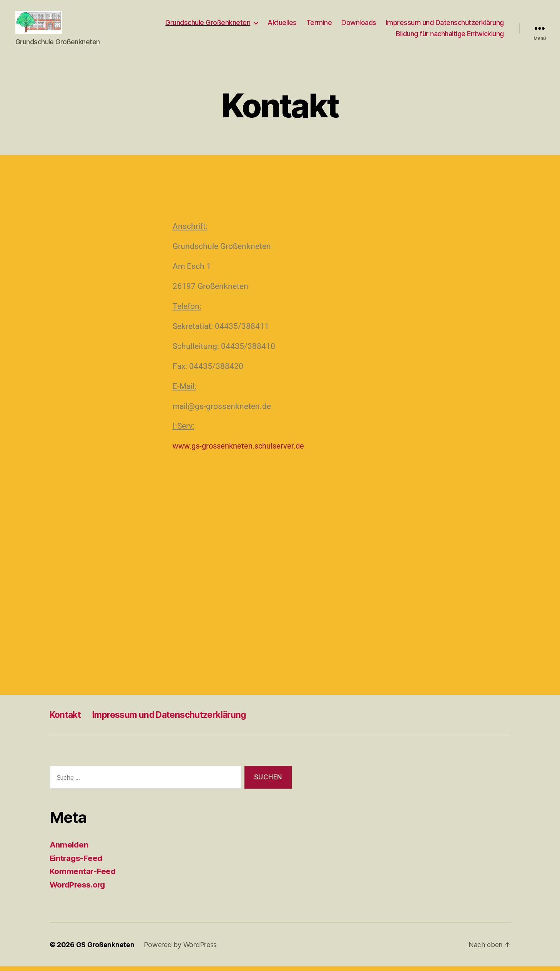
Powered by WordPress (181, 949)
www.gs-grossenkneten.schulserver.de (243, 450)
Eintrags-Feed (77, 863)
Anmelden (69, 849)
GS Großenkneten (106, 949)
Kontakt (66, 719)
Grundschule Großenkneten (208, 25)
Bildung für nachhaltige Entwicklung (450, 36)
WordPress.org (79, 889)
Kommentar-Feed (83, 876)
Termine (319, 25)
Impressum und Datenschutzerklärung (445, 25)
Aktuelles (282, 25)
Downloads (359, 25)
